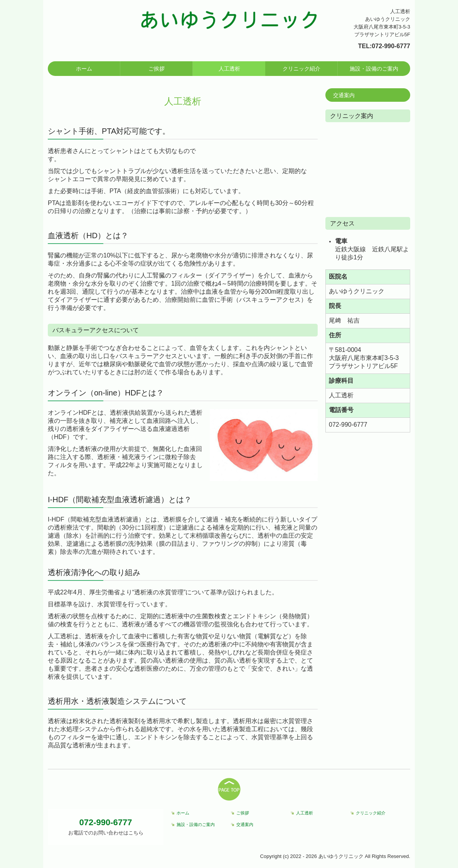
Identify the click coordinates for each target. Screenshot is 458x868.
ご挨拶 (157, 69)
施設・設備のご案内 (374, 69)
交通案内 (344, 95)
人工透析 (229, 69)
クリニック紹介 (301, 69)
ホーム (84, 69)
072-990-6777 (391, 46)
